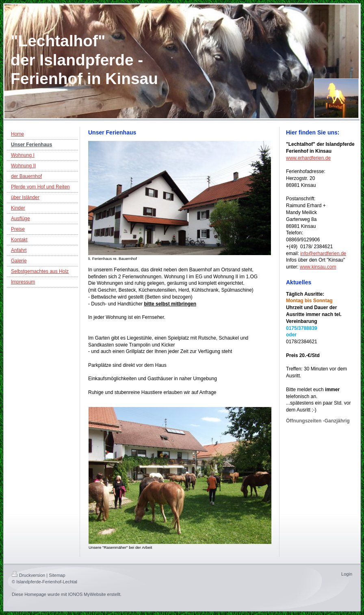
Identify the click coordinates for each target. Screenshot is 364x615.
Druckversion (28, 575)
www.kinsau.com (318, 267)
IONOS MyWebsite (87, 594)
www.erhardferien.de (308, 158)
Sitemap (57, 575)
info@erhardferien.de (323, 253)
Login (347, 574)
